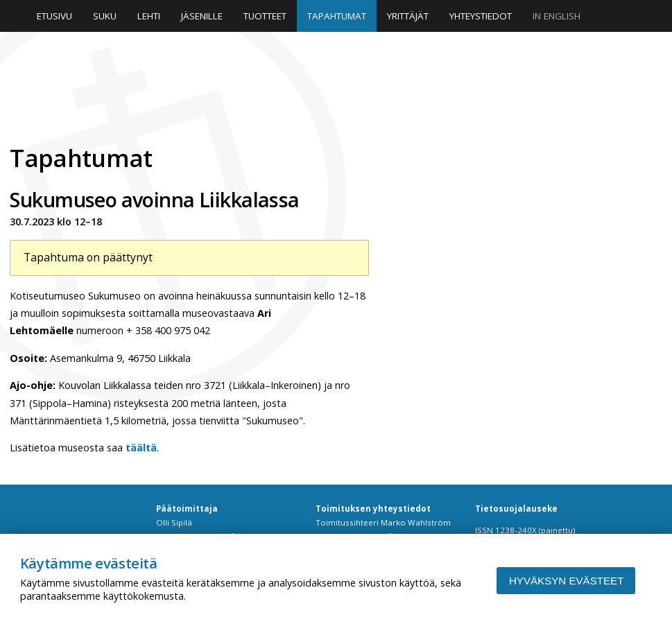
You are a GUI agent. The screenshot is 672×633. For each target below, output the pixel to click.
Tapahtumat (337, 16)
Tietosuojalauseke (516, 509)
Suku (105, 16)
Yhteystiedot (481, 16)
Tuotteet (265, 16)
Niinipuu (148, 86)
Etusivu (54, 16)
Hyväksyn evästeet (566, 581)
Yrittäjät (408, 16)
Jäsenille (202, 16)
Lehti (149, 16)
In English (557, 16)
